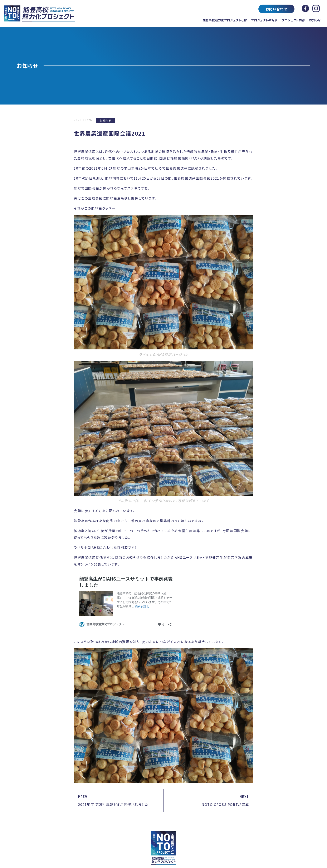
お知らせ (315, 20)
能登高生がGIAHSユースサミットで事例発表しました (123, 574)
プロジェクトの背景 (264, 20)
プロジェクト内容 (293, 20)
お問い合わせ (277, 9)
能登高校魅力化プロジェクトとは (225, 20)
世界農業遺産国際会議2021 (196, 178)
